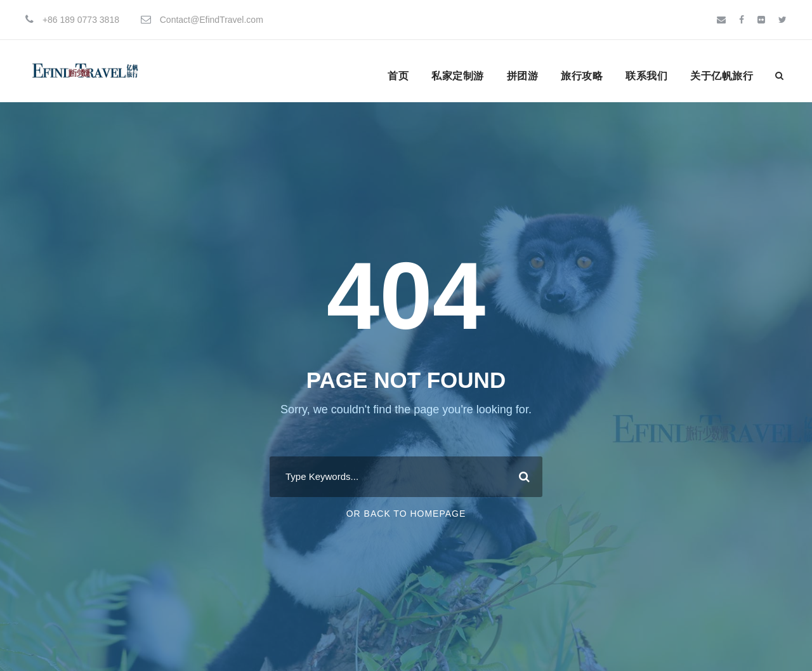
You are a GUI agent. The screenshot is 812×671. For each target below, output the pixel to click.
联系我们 (646, 76)
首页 (398, 76)
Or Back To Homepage (406, 514)
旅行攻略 (582, 76)
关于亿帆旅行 (722, 76)
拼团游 (523, 76)
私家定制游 (458, 76)
